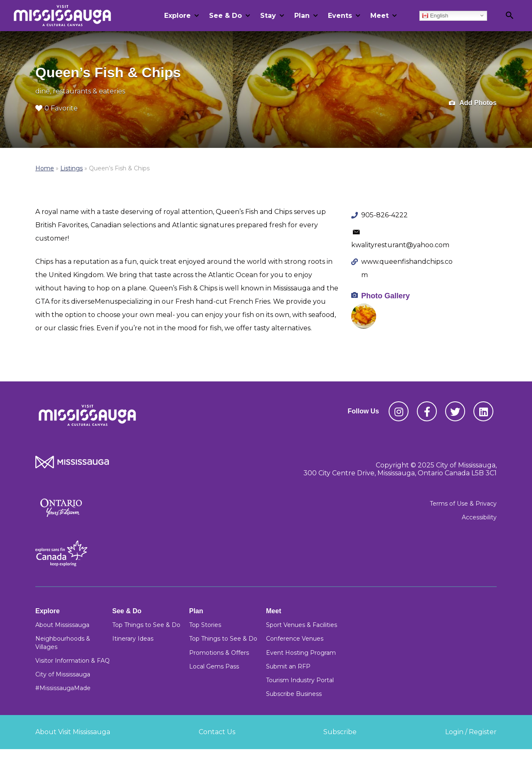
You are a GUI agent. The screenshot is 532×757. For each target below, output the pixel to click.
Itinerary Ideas (133, 639)
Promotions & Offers (219, 653)
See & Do (225, 16)
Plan (302, 16)
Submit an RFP (288, 666)
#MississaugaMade (63, 688)
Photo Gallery (385, 296)
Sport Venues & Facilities (302, 625)
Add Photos (473, 103)
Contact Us (217, 732)
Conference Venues (295, 639)
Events (340, 16)
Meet (379, 16)
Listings (71, 168)
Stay (268, 16)
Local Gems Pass (214, 666)
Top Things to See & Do (146, 625)
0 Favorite (57, 108)
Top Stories (205, 625)
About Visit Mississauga (73, 732)
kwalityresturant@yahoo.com (400, 245)
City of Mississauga (63, 674)
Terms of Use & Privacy (463, 504)
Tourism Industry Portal (300, 680)
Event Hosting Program (301, 653)
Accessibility (479, 517)
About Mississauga (62, 625)
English (435, 15)
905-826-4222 (384, 215)
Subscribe (340, 732)
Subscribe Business (294, 694)
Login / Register (471, 732)
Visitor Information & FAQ (73, 661)
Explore (177, 16)
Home (45, 168)
